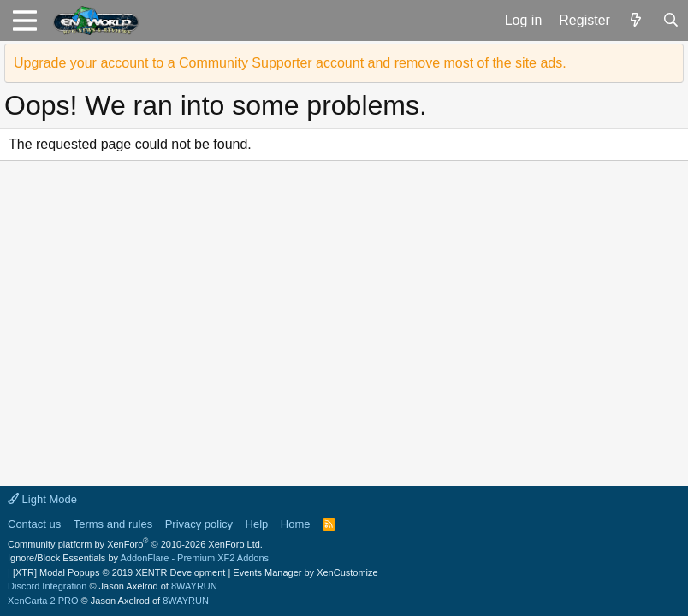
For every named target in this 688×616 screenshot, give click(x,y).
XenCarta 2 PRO (43, 601)
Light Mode (42, 499)
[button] (24, 21)
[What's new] (636, 21)
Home (296, 524)
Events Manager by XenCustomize (305, 572)
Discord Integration (47, 586)
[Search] (670, 21)
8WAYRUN (194, 586)
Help (257, 524)
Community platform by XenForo (135, 544)
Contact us (34, 524)
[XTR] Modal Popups (119, 572)
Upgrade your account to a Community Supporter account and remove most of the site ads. (290, 63)
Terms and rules (113, 524)
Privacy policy (199, 524)
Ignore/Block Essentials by (138, 558)
